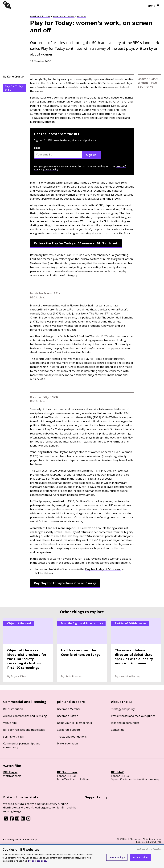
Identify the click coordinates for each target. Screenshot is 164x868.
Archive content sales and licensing (25, 716)
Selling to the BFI (14, 737)
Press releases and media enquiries (133, 716)
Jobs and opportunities (125, 723)
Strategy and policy (123, 709)
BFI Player (10, 772)
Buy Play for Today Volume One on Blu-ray (65, 583)
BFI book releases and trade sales (24, 730)
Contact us (118, 730)
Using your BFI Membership (74, 723)
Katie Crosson (16, 76)
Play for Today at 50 (14, 88)
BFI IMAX (117, 772)
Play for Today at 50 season (103, 569)
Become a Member (69, 709)
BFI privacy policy (12, 839)
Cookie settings (117, 857)
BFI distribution (13, 709)
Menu (153, 6)
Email (58, 153)
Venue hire (10, 723)
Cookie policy (30, 839)
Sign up (91, 155)
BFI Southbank (67, 772)
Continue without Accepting (149, 849)
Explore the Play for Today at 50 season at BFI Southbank (76, 243)
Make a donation (67, 743)
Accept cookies (141, 857)
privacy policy (51, 169)
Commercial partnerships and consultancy (22, 745)
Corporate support (69, 730)
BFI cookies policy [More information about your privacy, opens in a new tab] (38, 861)
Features (81, 16)
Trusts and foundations (72, 737)
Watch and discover (40, 16)
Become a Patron (68, 716)
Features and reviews (64, 16)
